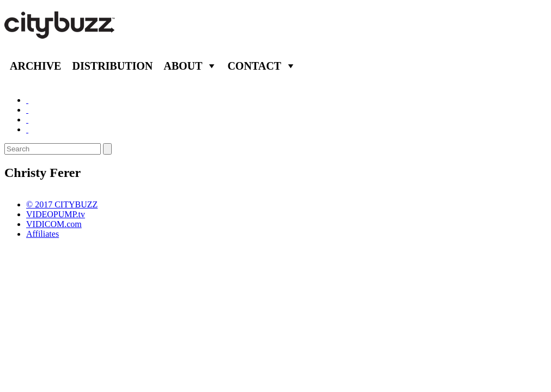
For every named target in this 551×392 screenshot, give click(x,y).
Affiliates (43, 234)
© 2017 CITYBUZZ (62, 204)
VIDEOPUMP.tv (56, 214)
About (183, 66)
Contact (254, 66)
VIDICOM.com (54, 224)
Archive (35, 66)
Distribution (112, 66)
